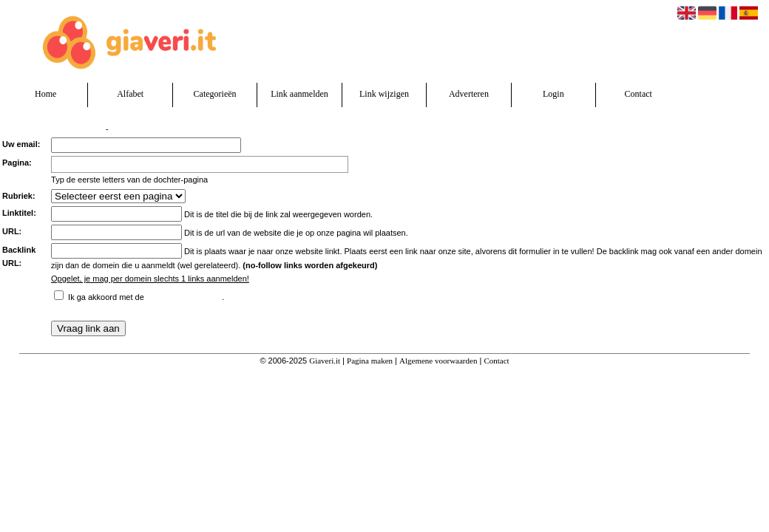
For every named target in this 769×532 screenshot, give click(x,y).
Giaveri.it (325, 361)
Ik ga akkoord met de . (146, 297)
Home (45, 94)
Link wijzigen (384, 94)
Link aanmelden (299, 94)
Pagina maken (370, 361)
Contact (638, 94)
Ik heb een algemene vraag (155, 129)
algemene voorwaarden (184, 295)
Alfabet (130, 94)
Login (553, 94)
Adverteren (469, 94)
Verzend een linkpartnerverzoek (52, 129)
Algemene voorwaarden (438, 361)
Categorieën (215, 94)
